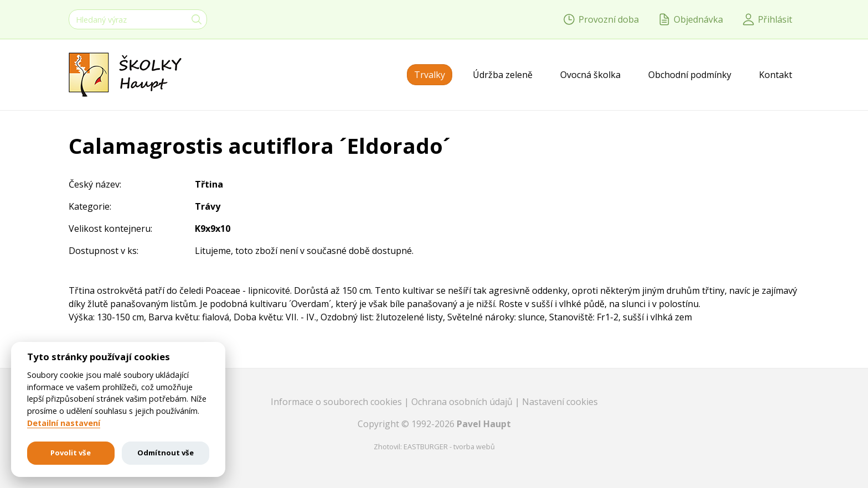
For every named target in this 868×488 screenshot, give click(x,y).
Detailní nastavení (64, 423)
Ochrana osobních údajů (463, 402)
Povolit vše (71, 453)
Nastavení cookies (560, 402)
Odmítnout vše (166, 453)
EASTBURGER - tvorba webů (449, 447)
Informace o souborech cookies (337, 402)
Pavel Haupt (484, 424)
